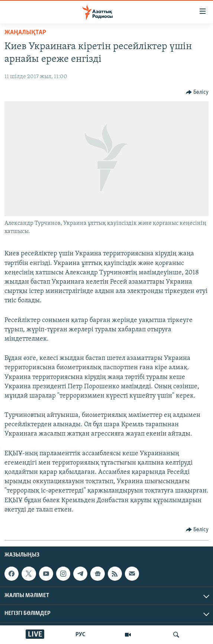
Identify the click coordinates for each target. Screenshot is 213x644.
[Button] (197, 92)
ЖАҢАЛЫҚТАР (25, 33)
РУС (80, 635)
